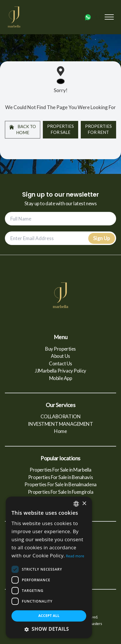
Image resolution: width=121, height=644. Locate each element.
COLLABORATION (60, 416)
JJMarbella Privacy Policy (60, 371)
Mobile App (61, 378)
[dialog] (49, 567)
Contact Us (60, 363)
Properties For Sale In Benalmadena (60, 484)
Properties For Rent (98, 129)
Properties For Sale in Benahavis (60, 477)
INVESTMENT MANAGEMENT (60, 424)
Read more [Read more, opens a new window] (75, 556)
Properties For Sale (60, 129)
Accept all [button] (49, 616)
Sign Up (102, 238)
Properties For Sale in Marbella (60, 470)
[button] (49, 629)
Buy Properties (60, 349)
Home (60, 431)
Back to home (23, 129)
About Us (60, 356)
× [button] (84, 504)
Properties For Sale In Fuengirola (61, 492)
